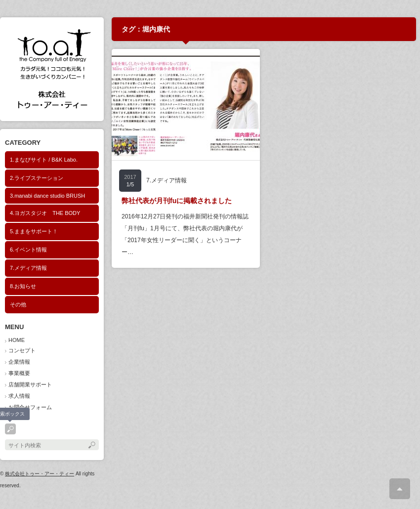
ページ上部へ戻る (400, 489)
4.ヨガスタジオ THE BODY (45, 213)
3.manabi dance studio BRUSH (47, 196)
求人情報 (19, 396)
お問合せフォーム (30, 407)
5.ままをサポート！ (34, 231)
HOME (17, 340)
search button (10, 429)
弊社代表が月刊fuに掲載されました (177, 201)
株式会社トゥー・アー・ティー (40, 474)
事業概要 (19, 373)
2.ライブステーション (37, 178)
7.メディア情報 (28, 268)
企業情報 (19, 362)
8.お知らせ (23, 286)
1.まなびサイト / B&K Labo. (44, 160)
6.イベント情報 (28, 250)
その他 (18, 304)
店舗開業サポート (30, 384)
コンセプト (22, 350)
